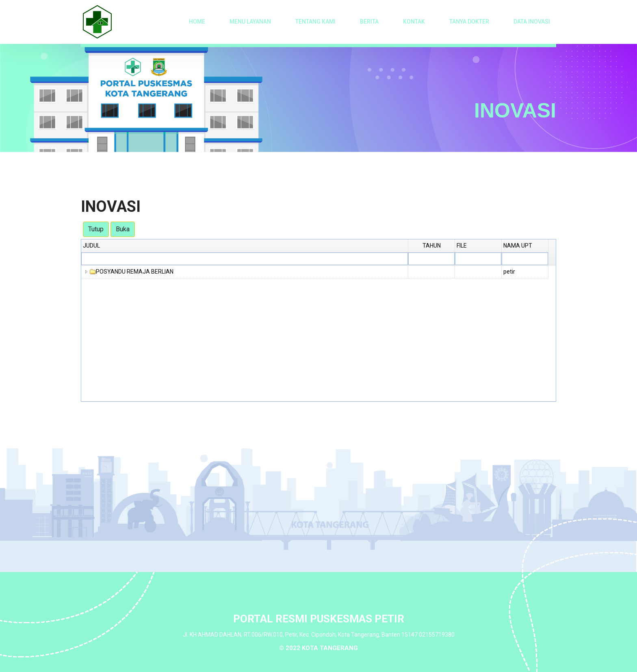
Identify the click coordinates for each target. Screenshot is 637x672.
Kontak (414, 22)
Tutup (96, 229)
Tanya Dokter (469, 22)
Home (197, 22)
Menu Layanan (250, 22)
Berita (369, 22)
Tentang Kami (315, 22)
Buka (123, 229)
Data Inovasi (532, 22)
